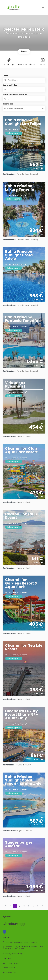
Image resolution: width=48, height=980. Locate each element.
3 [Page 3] (24, 906)
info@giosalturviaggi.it (14, 954)
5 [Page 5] (33, 906)
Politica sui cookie (9, 968)
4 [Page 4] (29, 906)
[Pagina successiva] (38, 906)
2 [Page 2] (19, 906)
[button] (24, 108)
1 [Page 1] (15, 906)
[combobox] (24, 99)
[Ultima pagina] (42, 906)
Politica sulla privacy (11, 963)
